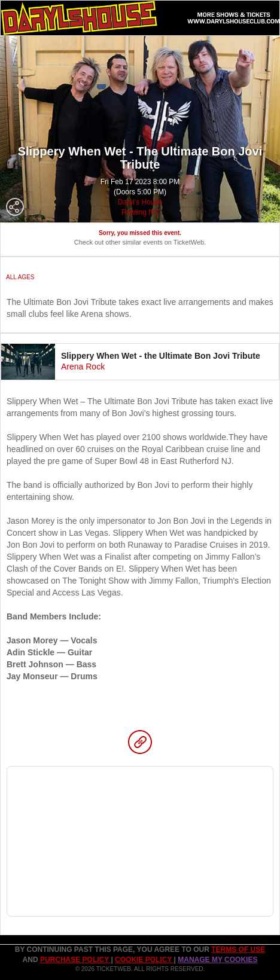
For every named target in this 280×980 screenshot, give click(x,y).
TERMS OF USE (238, 950)
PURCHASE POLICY (75, 960)
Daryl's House (140, 202)
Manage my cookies (217, 960)
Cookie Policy (144, 960)
